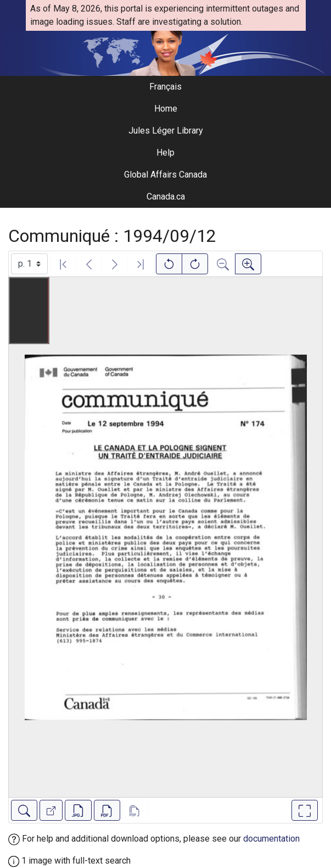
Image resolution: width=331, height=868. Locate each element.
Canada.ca (166, 197)
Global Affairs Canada (166, 175)
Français (166, 87)
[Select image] (29, 264)
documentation (271, 839)
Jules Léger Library (166, 131)
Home (166, 109)
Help (166, 153)
